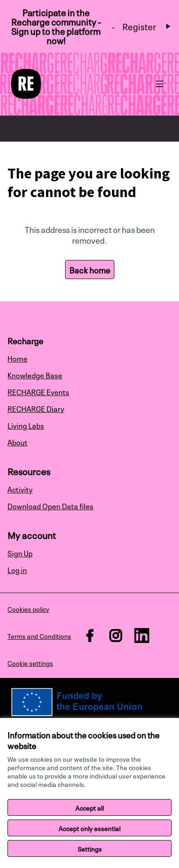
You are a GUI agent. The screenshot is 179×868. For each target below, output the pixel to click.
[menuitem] (89, 358)
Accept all (89, 807)
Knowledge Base (35, 375)
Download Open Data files (50, 506)
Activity (20, 489)
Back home (90, 269)
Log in (17, 569)
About (17, 442)
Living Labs (26, 425)
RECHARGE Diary (36, 408)
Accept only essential (89, 828)
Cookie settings (30, 663)
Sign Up (20, 553)
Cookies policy (28, 608)
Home (17, 358)
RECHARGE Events (38, 391)
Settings (90, 848)
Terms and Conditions (39, 636)
